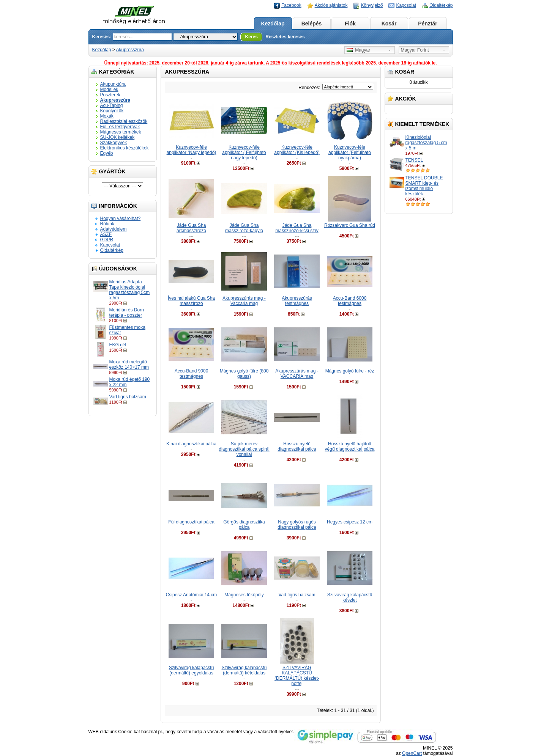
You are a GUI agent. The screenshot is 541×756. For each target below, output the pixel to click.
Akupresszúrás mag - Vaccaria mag (244, 301)
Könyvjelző (372, 5)
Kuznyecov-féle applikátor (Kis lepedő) (297, 150)
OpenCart (412, 753)
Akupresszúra (130, 50)
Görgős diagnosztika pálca (244, 525)
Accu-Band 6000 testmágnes (350, 301)
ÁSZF (106, 234)
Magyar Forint (415, 50)
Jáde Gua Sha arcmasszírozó (191, 228)
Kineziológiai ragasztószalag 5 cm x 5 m (426, 143)
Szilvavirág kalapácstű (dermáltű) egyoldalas (192, 670)
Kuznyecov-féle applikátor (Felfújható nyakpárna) (350, 152)
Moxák (107, 116)
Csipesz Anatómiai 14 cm (192, 595)
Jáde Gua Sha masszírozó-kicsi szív (297, 228)
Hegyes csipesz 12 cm (350, 522)
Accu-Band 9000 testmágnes (192, 374)
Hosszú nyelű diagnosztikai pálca (297, 446)
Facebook (291, 5)
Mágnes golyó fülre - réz (350, 371)
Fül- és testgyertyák (120, 127)
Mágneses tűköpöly (244, 595)
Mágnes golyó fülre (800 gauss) (244, 374)
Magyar (359, 50)
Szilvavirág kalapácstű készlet (350, 597)
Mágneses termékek (121, 132)
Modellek (109, 90)
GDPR (107, 240)
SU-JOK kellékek (118, 137)
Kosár (389, 24)
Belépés (312, 24)
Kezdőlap (273, 24)
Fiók (350, 24)
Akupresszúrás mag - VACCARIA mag (297, 374)
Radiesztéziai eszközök (124, 121)
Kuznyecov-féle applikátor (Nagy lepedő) (192, 150)
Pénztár (428, 24)
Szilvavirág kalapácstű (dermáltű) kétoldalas (244, 670)
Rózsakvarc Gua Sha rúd (350, 225)
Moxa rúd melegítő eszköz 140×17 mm (129, 365)
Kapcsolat (406, 5)
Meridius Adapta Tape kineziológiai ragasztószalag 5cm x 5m (130, 290)
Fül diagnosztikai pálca (191, 522)
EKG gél (118, 345)
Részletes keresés (285, 37)
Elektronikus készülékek (125, 148)
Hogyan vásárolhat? (121, 218)
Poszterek (110, 95)
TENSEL (414, 160)
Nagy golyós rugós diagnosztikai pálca (297, 525)
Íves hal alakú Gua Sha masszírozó (191, 301)
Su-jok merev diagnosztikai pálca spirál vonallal (244, 449)
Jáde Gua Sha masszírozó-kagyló (244, 228)
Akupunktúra (113, 84)
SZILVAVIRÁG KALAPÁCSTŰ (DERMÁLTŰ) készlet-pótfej (297, 676)
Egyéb (107, 153)
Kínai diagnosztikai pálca (191, 444)
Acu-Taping (112, 105)
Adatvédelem (114, 229)
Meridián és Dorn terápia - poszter (127, 313)
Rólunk (107, 224)
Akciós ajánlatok (331, 5)
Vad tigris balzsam (128, 397)
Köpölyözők (112, 111)
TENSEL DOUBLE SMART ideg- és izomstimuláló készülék (424, 186)
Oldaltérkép (441, 5)
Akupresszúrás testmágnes (297, 301)
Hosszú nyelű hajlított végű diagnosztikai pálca (350, 446)
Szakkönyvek (114, 143)
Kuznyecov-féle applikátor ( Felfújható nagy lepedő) (244, 152)
